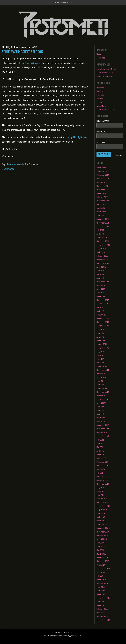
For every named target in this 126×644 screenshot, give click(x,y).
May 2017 (100, 307)
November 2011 (102, 465)
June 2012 (100, 443)
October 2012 (102, 432)
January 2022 (102, 215)
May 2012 (100, 447)
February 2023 (102, 197)
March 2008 (101, 554)
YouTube (100, 98)
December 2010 (103, 480)
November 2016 (103, 322)
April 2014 (100, 385)
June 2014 (101, 381)
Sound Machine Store (28, 63)
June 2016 (101, 333)
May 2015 (100, 362)
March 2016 (101, 340)
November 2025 (103, 178)
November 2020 (103, 241)
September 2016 (103, 326)
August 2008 (102, 539)
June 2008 (101, 546)
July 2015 (100, 355)
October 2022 (102, 208)
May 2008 (100, 550)
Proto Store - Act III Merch (106, 69)
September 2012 (103, 436)
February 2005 (102, 609)
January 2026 (102, 171)
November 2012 (103, 429)
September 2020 (103, 245)
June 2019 (101, 270)
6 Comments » (9, 169)
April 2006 (101, 591)
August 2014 (101, 377)
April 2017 (100, 311)
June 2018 (101, 293)
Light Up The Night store (76, 137)
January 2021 (102, 237)
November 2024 (103, 186)
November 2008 (103, 532)
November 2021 (103, 223)
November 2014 (103, 370)
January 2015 (102, 366)
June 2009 (101, 513)
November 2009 (103, 502)
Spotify (99, 102)
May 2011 (100, 476)
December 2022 (103, 201)
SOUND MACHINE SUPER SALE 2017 (23, 52)
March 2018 (101, 296)
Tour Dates (101, 58)
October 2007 (102, 565)
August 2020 (102, 248)
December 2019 (103, 259)
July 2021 (100, 230)
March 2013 (101, 418)
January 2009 (102, 524)
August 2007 (102, 572)
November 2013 (103, 392)
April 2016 (100, 337)
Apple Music (101, 106)
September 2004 (103, 620)
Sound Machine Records (106, 109)
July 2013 (100, 407)
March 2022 (101, 212)
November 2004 (103, 613)
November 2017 (103, 300)
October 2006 (102, 583)
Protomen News (14, 164)
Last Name (101, 142)
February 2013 (102, 421)
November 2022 (103, 204)
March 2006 (101, 594)
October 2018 (102, 285)
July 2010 (100, 491)
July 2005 (101, 602)
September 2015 (103, 348)
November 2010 (103, 484)
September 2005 (103, 598)
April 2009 (101, 517)
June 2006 (101, 587)
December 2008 (103, 528)
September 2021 (103, 226)
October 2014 (102, 373)
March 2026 (101, 168)
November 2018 (103, 282)
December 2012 (103, 425)
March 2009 (101, 521)
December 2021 (103, 219)
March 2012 (101, 454)
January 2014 (102, 388)
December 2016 (103, 318)
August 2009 (102, 510)
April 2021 (100, 234)
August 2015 (101, 351)
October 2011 (101, 469)
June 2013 (100, 410)
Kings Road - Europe (104, 76)
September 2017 (103, 304)
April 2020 (101, 252)
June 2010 (101, 495)
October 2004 (102, 616)
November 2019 (103, 263)
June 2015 (101, 359)
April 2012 (100, 451)
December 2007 (103, 557)
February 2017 (102, 315)
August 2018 (101, 289)
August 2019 (101, 267)
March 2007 (101, 579)
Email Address (103, 121)
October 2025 (102, 182)
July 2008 (101, 543)
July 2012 (100, 440)
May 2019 (100, 274)
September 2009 (103, 506)
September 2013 (103, 399)
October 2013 (102, 396)
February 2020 (102, 256)
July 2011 (100, 473)
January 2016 (102, 344)
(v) (56, 636)
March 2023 (101, 193)
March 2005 (101, 605)
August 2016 (101, 329)
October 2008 (102, 535)
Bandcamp (101, 95)
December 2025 (103, 175)
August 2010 (101, 487)
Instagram (100, 91)
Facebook (100, 87)
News (99, 54)
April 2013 (100, 414)
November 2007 (103, 561)
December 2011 (102, 462)
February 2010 (102, 499)
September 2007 (103, 568)
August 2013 (101, 403)
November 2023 (103, 190)
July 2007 (101, 576)
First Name (101, 132)
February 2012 (102, 458)
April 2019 (100, 278)
